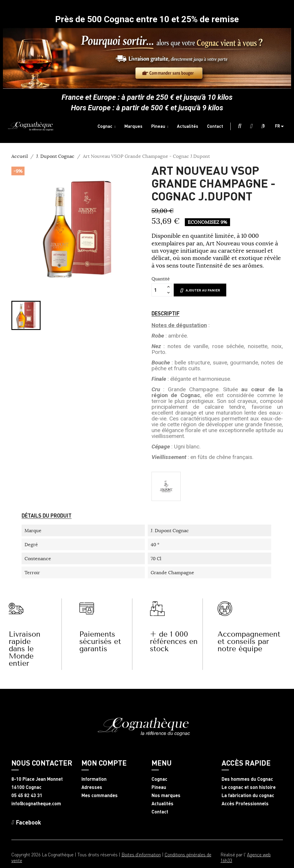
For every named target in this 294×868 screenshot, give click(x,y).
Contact (160, 812)
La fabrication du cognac (248, 795)
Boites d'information (141, 854)
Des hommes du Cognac (247, 779)
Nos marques (166, 795)
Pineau (159, 787)
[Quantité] (159, 290)
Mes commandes (100, 795)
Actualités (162, 804)
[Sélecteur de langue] (282, 126)
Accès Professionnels (245, 804)
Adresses (92, 787)
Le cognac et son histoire (249, 787)
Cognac (159, 779)
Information (94, 779)
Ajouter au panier (200, 290)
